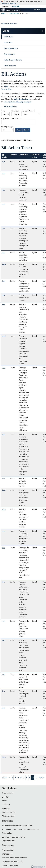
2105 (3, 478)
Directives (8, 43)
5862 (3, 640)
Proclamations (10, 66)
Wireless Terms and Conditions (14, 858)
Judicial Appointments (13, 60)
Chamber (15, 111)
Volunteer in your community (13, 837)
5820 (3, 548)
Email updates (8, 793)
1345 (3, 228)
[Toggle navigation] (39, 9)
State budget (7, 833)
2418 (3, 295)
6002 (4, 490)
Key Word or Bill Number (11, 119)
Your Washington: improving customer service (20, 829)
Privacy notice (8, 850)
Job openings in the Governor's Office (17, 825)
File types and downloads (12, 862)
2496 (4, 509)
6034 (4, 757)
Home (3, 13)
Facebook (6, 805)
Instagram (6, 808)
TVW (6, 86)
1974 (3, 253)
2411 (3, 434)
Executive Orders (11, 48)
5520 (3, 190)
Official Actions (14, 13)
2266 (4, 336)
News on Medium (9, 812)
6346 (4, 368)
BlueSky (5, 797)
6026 (4, 264)
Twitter (5, 801)
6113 (3, 708)
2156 (3, 674)
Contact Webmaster (10, 865)
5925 (3, 621)
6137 (3, 691)
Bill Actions (9, 37)
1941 (3, 173)
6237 (3, 281)
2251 (3, 162)
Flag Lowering (10, 54)
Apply (19, 130)
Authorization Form (22, 99)
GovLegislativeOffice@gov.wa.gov (17, 102)
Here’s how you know (9, 3)
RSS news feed (8, 816)
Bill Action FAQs (10, 106)
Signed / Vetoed (28, 111)
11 (37, 777)
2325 (3, 204)
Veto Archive (7, 89)
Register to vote (8, 841)
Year (3, 111)
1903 (4, 531)
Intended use (7, 854)
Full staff (15, 6)
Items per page (7, 127)
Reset (27, 130)
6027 (4, 304)
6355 (3, 582)
